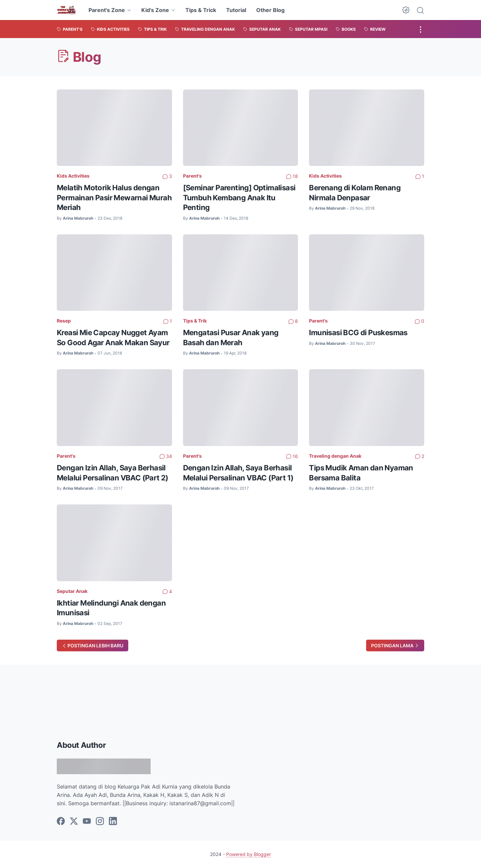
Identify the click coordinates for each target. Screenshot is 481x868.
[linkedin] (113, 822)
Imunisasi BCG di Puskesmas (358, 333)
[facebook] (61, 822)
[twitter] (74, 822)
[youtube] (87, 822)
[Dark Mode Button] (406, 10)
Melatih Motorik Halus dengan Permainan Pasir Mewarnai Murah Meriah (114, 197)
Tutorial (236, 10)
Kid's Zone (155, 10)
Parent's (192, 176)
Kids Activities (73, 176)
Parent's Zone (107, 10)
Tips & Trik (195, 321)
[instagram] (100, 822)
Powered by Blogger (249, 854)
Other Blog (270, 10)
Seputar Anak (72, 591)
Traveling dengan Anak (335, 456)
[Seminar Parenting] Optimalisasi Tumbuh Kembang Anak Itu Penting (239, 197)
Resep (64, 321)
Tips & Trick (201, 10)
